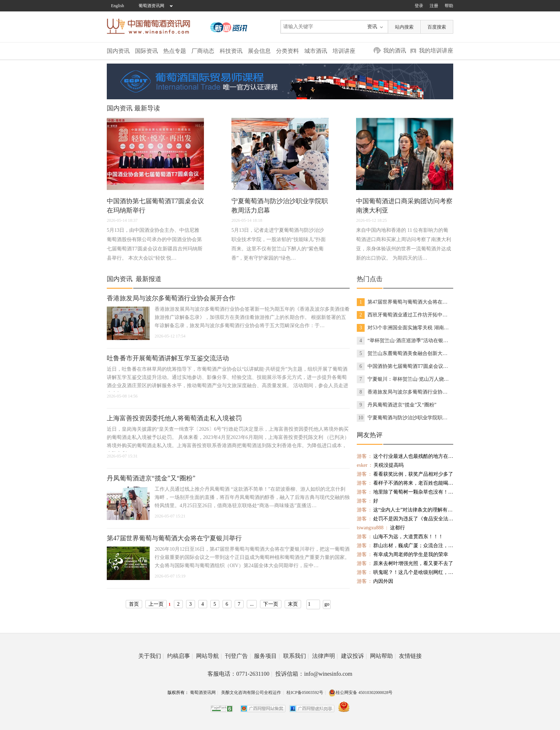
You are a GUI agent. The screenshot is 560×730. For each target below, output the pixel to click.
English (118, 6)
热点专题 (175, 51)
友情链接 (410, 656)
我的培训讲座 (436, 51)
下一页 (271, 604)
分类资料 (287, 51)
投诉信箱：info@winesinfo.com (314, 674)
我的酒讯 (395, 51)
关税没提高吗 (380, 465)
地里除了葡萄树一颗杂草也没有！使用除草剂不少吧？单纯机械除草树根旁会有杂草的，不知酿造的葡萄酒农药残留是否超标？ (405, 492)
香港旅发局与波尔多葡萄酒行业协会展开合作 (171, 298)
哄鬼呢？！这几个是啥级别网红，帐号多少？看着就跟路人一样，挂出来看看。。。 (405, 572)
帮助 (449, 6)
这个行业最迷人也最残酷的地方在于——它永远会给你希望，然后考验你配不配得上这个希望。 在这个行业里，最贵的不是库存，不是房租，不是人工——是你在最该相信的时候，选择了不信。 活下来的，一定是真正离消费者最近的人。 (405, 456)
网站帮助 (383, 656)
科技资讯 (231, 51)
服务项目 (267, 656)
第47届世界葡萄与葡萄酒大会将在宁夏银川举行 (174, 538)
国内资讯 (118, 51)
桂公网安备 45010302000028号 (361, 692)
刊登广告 (238, 656)
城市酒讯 (316, 51)
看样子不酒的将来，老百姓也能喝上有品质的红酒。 (405, 483)
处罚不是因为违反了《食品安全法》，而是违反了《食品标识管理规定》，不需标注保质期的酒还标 (405, 519)
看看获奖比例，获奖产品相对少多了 (405, 474)
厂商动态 (203, 51)
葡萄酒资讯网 (151, 6)
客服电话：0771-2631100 (240, 674)
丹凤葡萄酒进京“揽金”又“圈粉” (151, 478)
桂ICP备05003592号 (305, 692)
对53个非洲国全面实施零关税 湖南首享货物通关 (404, 328)
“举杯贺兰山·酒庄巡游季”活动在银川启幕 (404, 341)
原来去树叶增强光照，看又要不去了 (405, 563)
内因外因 (375, 581)
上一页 (156, 604)
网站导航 (209, 656)
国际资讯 (146, 51)
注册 (434, 6)
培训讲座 (344, 51)
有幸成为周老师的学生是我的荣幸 (402, 554)
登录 (419, 6)
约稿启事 (180, 656)
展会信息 (259, 51)
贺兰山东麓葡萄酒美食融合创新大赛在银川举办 (404, 354)
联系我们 (296, 656)
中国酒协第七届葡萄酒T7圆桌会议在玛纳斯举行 (404, 366)
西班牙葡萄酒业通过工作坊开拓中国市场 (404, 315)
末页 (293, 604)
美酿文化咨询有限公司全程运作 (251, 692)
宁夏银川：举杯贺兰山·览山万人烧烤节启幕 (404, 379)
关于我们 (151, 656)
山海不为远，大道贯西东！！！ (400, 537)
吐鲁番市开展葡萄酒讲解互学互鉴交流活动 (168, 358)
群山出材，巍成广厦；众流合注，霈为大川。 (405, 546)
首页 (134, 604)
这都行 (381, 528)
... (252, 604)
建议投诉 (354, 656)
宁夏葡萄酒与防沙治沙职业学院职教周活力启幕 (404, 418)
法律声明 (325, 656)
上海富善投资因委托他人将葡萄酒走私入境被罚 (174, 418)
